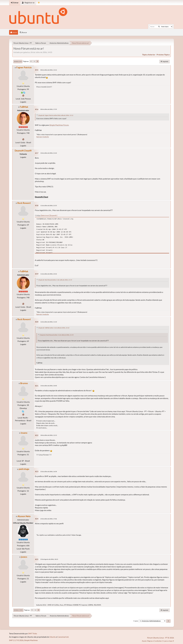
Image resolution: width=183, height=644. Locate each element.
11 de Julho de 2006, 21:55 (49, 206)
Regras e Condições (154, 641)
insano (24, 433)
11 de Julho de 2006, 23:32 (49, 274)
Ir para (136, 621)
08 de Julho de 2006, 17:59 (49, 109)
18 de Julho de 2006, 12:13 (49, 435)
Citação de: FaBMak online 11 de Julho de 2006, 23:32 (54, 328)
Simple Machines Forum (59, 125)
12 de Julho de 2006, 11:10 (49, 322)
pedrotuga (24, 469)
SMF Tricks (33, 633)
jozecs (24, 557)
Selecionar (45, 215)
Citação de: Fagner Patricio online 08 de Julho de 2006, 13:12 (56, 115)
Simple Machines (31, 640)
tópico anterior (149, 55)
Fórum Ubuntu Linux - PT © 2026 (161, 638)
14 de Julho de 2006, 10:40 (49, 386)
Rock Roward (24, 203)
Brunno (24, 383)
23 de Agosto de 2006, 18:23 (49, 559)
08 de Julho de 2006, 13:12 (49, 70)
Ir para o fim (18, 61)
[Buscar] (159, 27)
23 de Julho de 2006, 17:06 (49, 519)
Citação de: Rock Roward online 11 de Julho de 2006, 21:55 (55, 280)
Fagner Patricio (24, 67)
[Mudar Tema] (39, 3)
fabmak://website (43, 137)
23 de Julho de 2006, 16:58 (49, 472)
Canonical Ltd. (63, 637)
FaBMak (24, 107)
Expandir (53, 215)
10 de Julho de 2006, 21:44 (49, 153)
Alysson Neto (24, 516)
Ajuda (144, 641)
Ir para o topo (18, 610)
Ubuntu (53, 637)
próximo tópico (163, 55)
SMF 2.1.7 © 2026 (16, 640)
